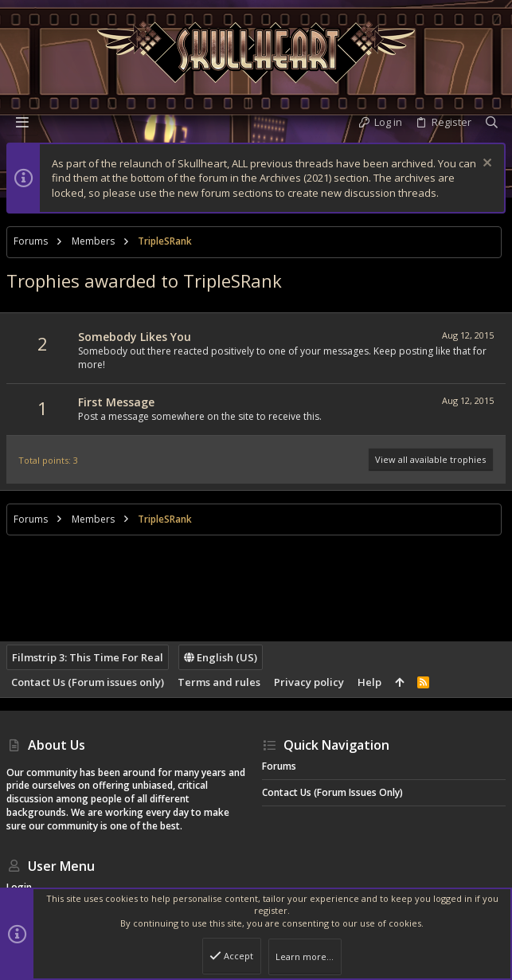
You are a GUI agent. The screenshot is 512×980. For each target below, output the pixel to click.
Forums (279, 766)
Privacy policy (309, 682)
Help (369, 682)
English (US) (221, 657)
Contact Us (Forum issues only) (88, 682)
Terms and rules (219, 682)
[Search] (492, 122)
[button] (22, 122)
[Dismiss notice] (485, 165)
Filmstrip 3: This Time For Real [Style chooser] (88, 657)
